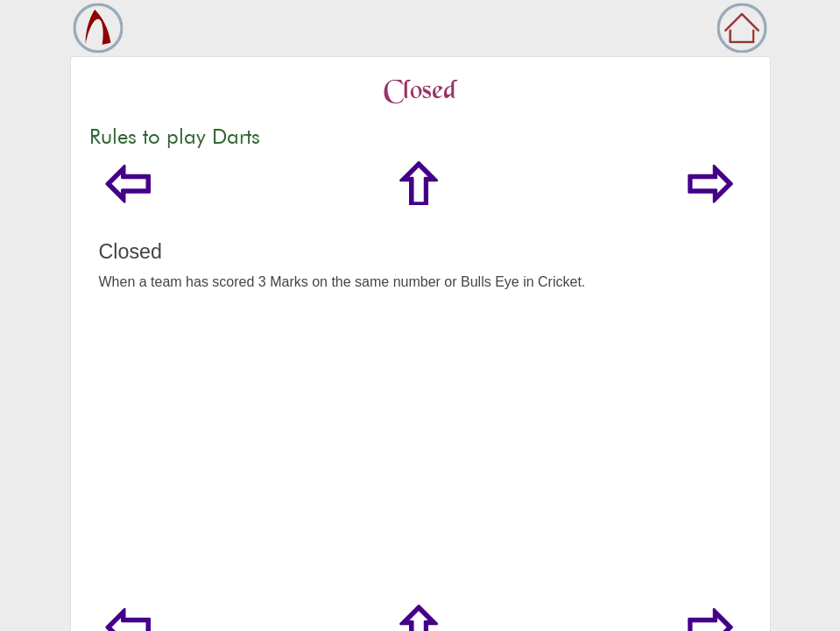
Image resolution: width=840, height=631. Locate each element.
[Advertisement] (420, 459)
